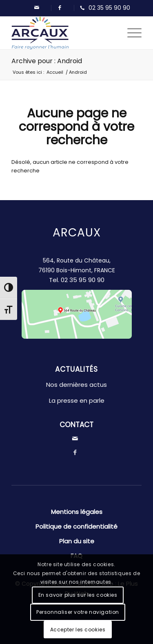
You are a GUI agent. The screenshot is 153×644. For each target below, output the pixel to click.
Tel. (77, 280)
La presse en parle (77, 400)
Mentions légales (77, 512)
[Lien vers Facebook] (60, 8)
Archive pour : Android (47, 61)
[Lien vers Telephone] (103, 8)
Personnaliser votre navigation (78, 612)
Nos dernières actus (76, 385)
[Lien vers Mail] (37, 8)
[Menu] (130, 33)
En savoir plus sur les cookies (78, 595)
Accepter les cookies (78, 630)
